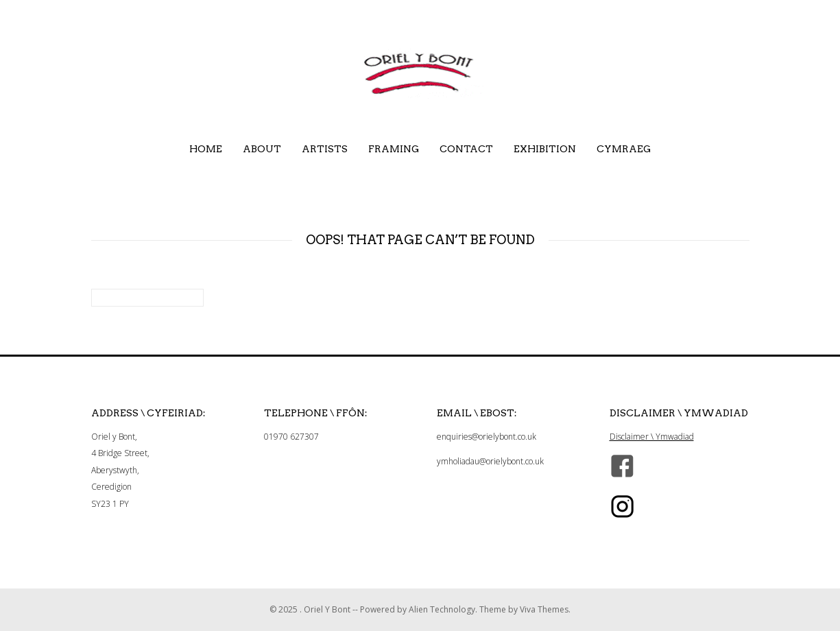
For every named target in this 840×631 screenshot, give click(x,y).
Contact (466, 149)
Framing (394, 149)
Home (206, 149)
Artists (325, 149)
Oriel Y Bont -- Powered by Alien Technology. (392, 609)
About (262, 149)
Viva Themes (544, 609)
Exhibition (545, 149)
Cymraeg (624, 149)
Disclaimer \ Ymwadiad (652, 437)
